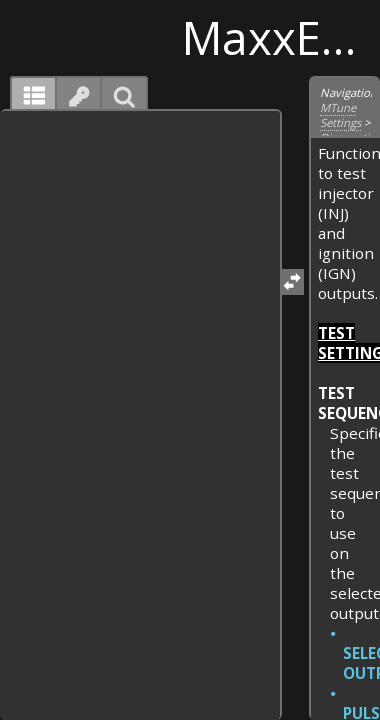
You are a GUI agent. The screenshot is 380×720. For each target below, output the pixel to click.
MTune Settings (340, 115)
